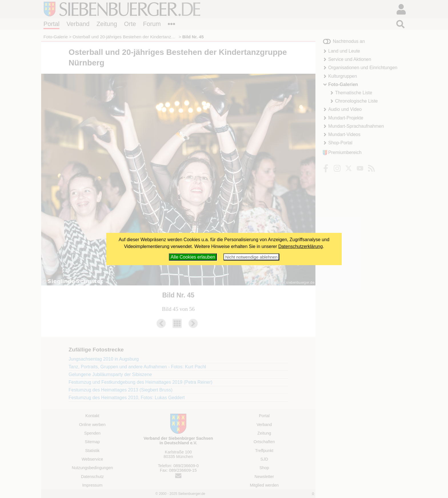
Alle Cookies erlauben (193, 257)
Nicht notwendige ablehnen (251, 257)
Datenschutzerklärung (301, 246)
